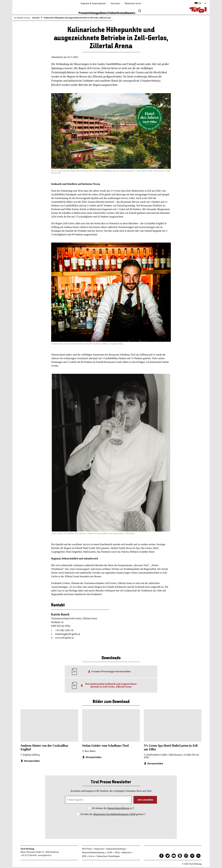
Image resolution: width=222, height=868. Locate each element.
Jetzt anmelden (145, 801)
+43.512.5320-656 (29, 857)
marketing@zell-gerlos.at (68, 635)
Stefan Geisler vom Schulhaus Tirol (105, 747)
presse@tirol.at (45, 857)
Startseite (36, 18)
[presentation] (111, 826)
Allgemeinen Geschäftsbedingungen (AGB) (114, 815)
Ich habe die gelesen (113, 815)
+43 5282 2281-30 (64, 631)
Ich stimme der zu (113, 809)
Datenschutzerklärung (118, 809)
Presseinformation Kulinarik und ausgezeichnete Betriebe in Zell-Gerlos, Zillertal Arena (111, 686)
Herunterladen (32, 762)
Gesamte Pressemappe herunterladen (111, 673)
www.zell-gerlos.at (64, 639)
